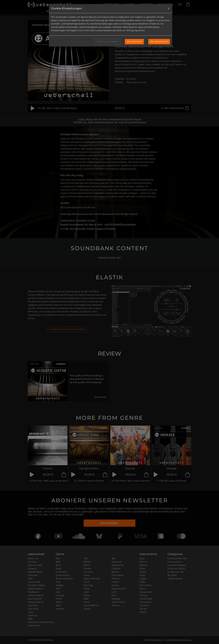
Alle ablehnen (134, 42)
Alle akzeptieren (159, 42)
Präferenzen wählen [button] (107, 42)
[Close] (169, 9)
